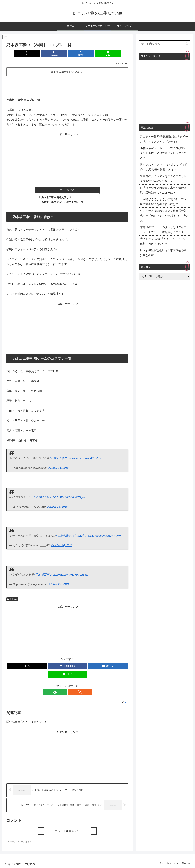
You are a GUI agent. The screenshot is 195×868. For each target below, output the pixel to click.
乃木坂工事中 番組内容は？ (57, 198)
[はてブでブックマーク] (78, 53)
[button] (187, 44)
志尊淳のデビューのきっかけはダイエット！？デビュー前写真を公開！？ (163, 230)
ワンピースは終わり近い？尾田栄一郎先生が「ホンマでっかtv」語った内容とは (164, 216)
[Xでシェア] (37, 53)
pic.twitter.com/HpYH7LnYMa (71, 575)
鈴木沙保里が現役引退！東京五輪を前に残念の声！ (163, 253)
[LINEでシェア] (98, 53)
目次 (62, 190)
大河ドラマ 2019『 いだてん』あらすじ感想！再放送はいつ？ (164, 241)
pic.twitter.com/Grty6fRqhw (104, 536)
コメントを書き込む (67, 831)
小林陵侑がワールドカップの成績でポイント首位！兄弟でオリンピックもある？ (163, 153)
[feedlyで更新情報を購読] (64, 692)
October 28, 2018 (58, 468)
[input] (165, 44)
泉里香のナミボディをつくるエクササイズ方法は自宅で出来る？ (163, 179)
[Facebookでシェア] (57, 53)
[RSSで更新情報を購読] (71, 692)
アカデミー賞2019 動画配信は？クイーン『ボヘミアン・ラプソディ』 (164, 139)
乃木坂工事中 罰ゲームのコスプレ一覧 (63, 203)
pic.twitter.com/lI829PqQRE (69, 497)
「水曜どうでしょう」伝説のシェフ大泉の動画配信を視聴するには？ (163, 202)
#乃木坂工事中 (58, 458)
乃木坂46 (12, 600)
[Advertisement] (67, 86)
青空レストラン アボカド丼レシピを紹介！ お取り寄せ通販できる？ (164, 167)
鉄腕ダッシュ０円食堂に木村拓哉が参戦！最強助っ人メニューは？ (163, 190)
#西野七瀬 (62, 536)
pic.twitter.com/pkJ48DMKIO (85, 458)
